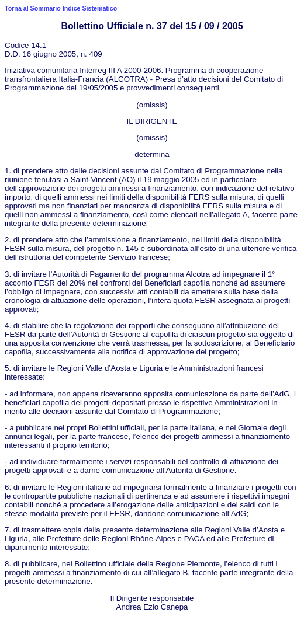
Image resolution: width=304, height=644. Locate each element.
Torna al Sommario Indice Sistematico (61, 8)
